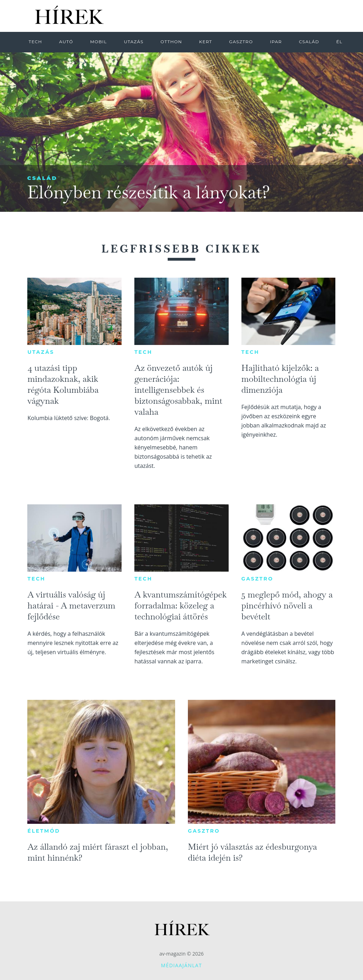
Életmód (44, 831)
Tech (143, 352)
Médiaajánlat (181, 965)
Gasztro (257, 579)
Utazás (41, 352)
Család (42, 178)
